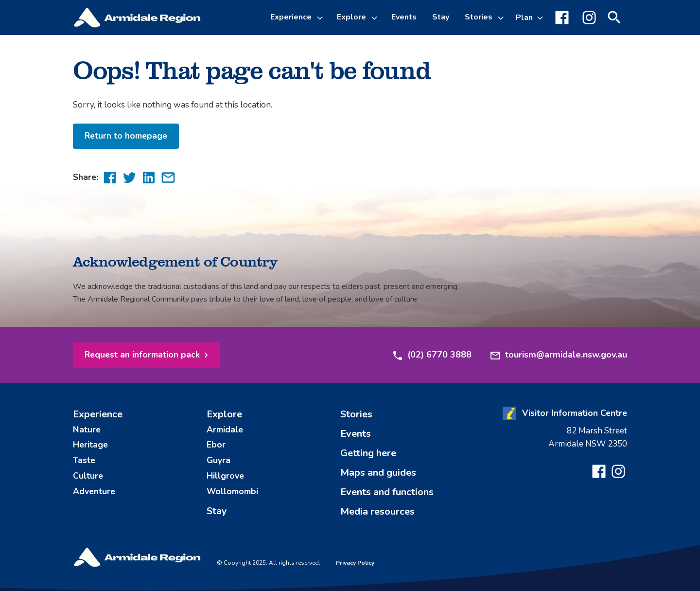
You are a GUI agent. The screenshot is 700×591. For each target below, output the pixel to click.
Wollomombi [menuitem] (232, 491)
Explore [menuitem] (224, 414)
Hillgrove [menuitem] (225, 476)
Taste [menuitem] (84, 460)
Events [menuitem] (404, 17)
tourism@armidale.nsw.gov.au (558, 355)
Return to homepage (126, 136)
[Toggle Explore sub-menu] (376, 18)
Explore (351, 17)
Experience (291, 17)
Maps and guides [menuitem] (378, 473)
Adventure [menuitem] (94, 491)
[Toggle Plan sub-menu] (530, 18)
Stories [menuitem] (356, 414)
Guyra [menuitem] (219, 460)
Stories (479, 17)
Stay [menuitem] (441, 17)
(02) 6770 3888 (432, 355)
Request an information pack (142, 355)
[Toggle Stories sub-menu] (502, 18)
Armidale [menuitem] (225, 430)
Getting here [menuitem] (368, 453)
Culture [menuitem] (88, 476)
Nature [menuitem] (87, 430)
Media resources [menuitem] (377, 511)
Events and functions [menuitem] (387, 492)
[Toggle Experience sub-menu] (321, 18)
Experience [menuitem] (98, 414)
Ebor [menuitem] (216, 445)
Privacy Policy (355, 563)
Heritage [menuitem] (90, 445)
